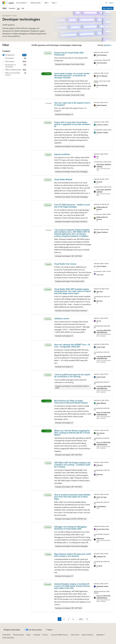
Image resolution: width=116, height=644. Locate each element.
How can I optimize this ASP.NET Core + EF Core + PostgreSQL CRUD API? (72, 346)
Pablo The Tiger (102, 497)
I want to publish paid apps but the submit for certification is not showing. (72, 375)
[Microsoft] (4, 3)
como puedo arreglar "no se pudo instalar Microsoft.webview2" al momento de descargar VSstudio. (72, 76)
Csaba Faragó (101, 347)
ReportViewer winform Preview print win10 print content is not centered (72, 555)
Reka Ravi (100, 465)
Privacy (45, 635)
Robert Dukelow (102, 105)
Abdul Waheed (101, 403)
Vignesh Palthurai (102, 232)
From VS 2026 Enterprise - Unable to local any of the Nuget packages (72, 206)
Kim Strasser (100, 433)
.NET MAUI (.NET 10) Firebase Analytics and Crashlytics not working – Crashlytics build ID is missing (72, 465)
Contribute (37, 635)
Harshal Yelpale (101, 266)
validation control (62, 318)
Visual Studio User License (65, 264)
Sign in (111, 3)
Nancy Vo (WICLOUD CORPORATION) (103, 414)
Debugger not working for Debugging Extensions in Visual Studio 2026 (70, 528)
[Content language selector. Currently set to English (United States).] (12, 630)
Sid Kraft (99, 182)
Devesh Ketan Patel (103, 529)
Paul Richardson (102, 55)
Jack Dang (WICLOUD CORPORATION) (104, 331)
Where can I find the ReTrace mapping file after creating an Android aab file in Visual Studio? (72, 433)
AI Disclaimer (7, 635)
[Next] (87, 619)
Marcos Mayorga (102, 76)
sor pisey (99, 566)
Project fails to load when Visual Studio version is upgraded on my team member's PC (72, 124)
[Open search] (106, 3)
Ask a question (108, 8)
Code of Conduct (87, 635)
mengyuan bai (101, 556)
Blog (28, 635)
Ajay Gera (100, 292)
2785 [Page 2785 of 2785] (81, 619)
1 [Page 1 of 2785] (60, 619)
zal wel (99, 321)
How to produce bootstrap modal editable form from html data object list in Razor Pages (72, 497)
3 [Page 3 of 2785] (69, 619)
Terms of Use (75, 635)
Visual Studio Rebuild (63, 179)
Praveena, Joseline (102, 125)
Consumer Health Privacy (59, 635)
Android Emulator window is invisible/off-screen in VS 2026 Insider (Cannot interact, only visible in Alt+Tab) (72, 586)
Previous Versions (19, 635)
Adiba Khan (100, 539)
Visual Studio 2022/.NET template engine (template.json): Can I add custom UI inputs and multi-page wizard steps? (72, 291)
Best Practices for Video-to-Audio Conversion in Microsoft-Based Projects (71, 402)
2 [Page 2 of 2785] (64, 619)
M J (98, 157)
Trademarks (100, 635)
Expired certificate (62, 154)
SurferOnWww (101, 507)
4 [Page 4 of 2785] (73, 619)
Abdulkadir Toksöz (102, 586)
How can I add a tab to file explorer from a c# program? (72, 104)
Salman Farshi (101, 377)
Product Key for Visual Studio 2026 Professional (69, 54)
